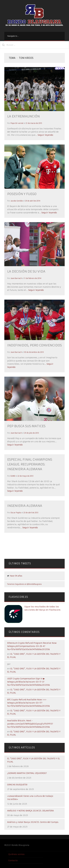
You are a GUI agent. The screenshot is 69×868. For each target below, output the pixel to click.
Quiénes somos (16, 854)
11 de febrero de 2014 (33, 278)
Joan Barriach (16, 278)
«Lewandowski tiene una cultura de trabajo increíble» (30, 798)
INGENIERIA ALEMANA (25, 506)
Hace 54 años (16, 576)
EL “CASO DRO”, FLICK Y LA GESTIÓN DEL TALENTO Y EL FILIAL (34, 760)
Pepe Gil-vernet (17, 123)
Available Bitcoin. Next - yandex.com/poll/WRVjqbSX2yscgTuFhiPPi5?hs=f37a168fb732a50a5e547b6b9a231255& (30, 724)
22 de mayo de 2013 (25, 476)
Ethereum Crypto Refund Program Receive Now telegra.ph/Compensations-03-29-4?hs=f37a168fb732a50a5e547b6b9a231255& (32, 646)
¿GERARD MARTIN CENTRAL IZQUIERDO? (27, 773)
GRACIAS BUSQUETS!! (17, 785)
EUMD (13, 476)
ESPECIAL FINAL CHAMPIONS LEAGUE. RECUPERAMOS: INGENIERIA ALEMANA (30, 464)
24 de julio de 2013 (31, 433)
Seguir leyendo (45, 135)
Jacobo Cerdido (17, 201)
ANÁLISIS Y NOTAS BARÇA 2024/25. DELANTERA (30, 811)
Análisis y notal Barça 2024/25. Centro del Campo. (33, 822)
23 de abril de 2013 (31, 513)
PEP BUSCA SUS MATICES (26, 426)
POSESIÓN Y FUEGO (22, 194)
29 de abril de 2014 (33, 201)
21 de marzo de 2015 (34, 123)
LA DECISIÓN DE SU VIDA (26, 271)
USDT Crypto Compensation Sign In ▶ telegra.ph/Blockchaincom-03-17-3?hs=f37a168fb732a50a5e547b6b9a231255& (29, 682)
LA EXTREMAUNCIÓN (23, 116)
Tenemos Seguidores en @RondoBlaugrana (24, 584)
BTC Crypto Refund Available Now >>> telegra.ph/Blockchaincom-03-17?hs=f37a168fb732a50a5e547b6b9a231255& (29, 703)
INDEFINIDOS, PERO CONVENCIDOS (34, 345)
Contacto (13, 860)
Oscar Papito (16, 513)
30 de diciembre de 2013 (34, 352)
